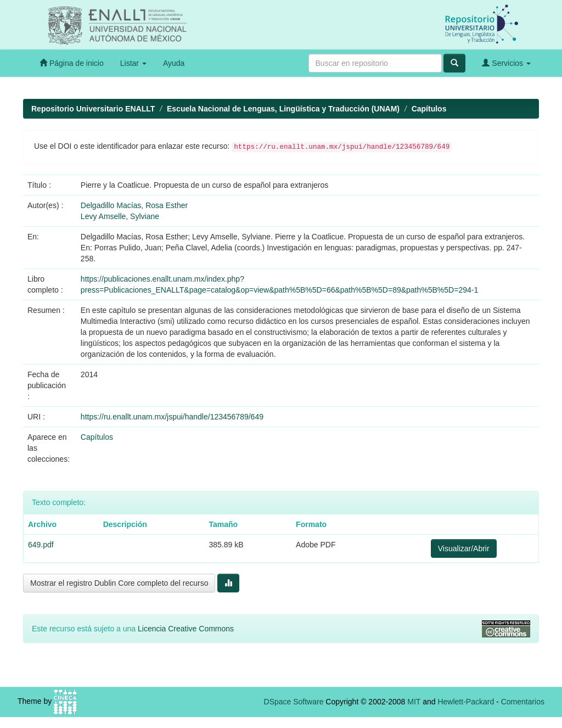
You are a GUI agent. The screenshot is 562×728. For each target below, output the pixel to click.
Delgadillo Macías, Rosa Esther (134, 205)
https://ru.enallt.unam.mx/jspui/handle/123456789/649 (172, 417)
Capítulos (429, 109)
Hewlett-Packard (466, 702)
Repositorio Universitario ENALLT (93, 109)
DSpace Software (294, 702)
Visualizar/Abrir (464, 548)
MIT (414, 702)
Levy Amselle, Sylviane (120, 216)
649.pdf (41, 545)
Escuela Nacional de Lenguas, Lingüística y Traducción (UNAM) (283, 109)
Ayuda (174, 63)
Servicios (506, 63)
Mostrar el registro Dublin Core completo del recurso (119, 583)
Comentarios (523, 702)
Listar (133, 63)
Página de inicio (72, 63)
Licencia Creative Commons (186, 629)
